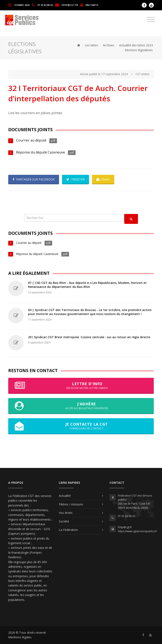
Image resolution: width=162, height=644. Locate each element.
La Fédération (68, 530)
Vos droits (66, 513)
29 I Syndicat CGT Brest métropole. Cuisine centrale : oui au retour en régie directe (89, 337)
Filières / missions (71, 504)
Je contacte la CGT (81, 426)
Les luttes (91, 45)
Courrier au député (31, 140)
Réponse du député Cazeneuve (40, 152)
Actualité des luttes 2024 (136, 45)
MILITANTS (92, 5)
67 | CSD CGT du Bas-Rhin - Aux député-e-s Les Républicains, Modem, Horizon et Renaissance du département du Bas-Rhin (87, 285)
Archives (109, 45)
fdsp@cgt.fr (70, 5)
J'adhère (81, 406)
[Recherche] (74, 218)
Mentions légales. (20, 637)
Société (64, 521)
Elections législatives (139, 50)
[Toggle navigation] (151, 20)
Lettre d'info (81, 386)
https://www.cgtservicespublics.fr (138, 531)
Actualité (65, 496)
